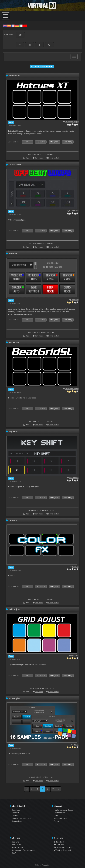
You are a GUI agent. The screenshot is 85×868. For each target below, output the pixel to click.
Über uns (15, 842)
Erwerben (15, 813)
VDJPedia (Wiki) (61, 818)
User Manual (59, 813)
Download (16, 810)
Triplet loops (15, 165)
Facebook (59, 842)
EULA (14, 853)
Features (15, 816)
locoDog (75, 656)
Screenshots (17, 821)
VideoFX (13, 253)
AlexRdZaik (74, 478)
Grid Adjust (14, 609)
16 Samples (15, 698)
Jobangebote (17, 847)
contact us (16, 845)
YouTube (59, 845)
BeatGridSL (14, 342)
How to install (53, 158)
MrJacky (75, 300)
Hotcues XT (14, 76)
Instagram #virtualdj (64, 847)
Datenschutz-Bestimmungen (24, 850)
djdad (76, 745)
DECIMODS (74, 211)
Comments (39, 158)
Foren (56, 821)
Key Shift (13, 431)
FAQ (56, 816)
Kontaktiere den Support (64, 810)
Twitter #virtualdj (62, 850)
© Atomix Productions (42, 865)
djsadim (75, 567)
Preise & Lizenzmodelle (21, 818)
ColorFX (13, 520)
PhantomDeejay (72, 122)
